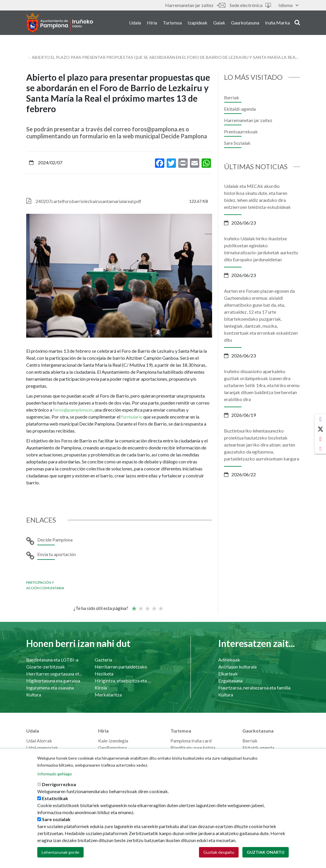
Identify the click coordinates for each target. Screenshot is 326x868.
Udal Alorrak (39, 741)
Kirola (101, 688)
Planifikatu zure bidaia (193, 748)
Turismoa (172, 23)
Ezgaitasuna (230, 681)
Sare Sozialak (237, 143)
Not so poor (140, 606)
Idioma (288, 5)
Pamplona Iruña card (191, 741)
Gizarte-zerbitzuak (46, 667)
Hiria (152, 23)
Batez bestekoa (147, 606)
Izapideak (198, 23)
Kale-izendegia (113, 741)
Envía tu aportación (57, 554)
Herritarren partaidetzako (121, 667)
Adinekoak (229, 660)
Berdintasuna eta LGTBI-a (52, 660)
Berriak (232, 97)
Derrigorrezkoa (59, 784)
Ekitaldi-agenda (240, 109)
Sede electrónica (250, 5)
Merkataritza (108, 695)
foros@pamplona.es (73, 410)
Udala (135, 23)
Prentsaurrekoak (241, 132)
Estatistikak (55, 798)
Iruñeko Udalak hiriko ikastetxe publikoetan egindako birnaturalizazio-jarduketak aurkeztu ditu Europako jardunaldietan (261, 249)
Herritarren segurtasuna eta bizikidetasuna (55, 674)
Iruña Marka (277, 23)
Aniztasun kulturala (237, 667)
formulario (132, 417)
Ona (154, 606)
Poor (134, 606)
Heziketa (104, 674)
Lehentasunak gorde (60, 852)
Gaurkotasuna (245, 23)
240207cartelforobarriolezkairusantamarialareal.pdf (88, 201)
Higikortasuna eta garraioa (53, 681)
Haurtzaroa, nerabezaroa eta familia (254, 688)
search (297, 22)
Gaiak (219, 23)
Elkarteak (228, 674)
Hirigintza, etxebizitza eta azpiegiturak (123, 681)
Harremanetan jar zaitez (195, 5)
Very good (161, 606)
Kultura (34, 695)
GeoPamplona (112, 748)
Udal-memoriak (42, 748)
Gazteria (103, 660)
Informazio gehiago (55, 774)
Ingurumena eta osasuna (50, 688)
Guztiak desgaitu (219, 852)
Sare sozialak (56, 819)
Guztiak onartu (266, 852)
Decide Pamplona (55, 540)
